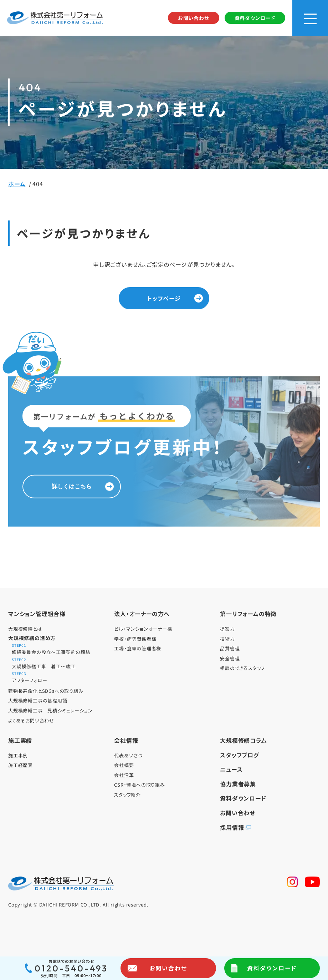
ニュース (231, 769)
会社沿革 (124, 775)
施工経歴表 (20, 765)
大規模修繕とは (25, 629)
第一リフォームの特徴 (248, 614)
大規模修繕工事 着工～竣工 (60, 664)
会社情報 (126, 740)
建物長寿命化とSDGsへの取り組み (46, 691)
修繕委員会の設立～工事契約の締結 (60, 649)
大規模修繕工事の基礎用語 (38, 700)
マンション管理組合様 (37, 614)
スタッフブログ (240, 755)
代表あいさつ (128, 755)
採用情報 (232, 827)
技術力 (227, 639)
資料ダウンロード (255, 18)
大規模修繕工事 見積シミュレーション (50, 710)
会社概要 (124, 765)
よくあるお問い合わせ (31, 720)
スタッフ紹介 (127, 795)
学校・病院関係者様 (135, 639)
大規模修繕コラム (243, 740)
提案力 (227, 629)
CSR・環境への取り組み (140, 785)
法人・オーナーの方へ (142, 614)
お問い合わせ (194, 18)
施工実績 (20, 740)
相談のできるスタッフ (242, 668)
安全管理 (230, 658)
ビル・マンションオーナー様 (143, 629)
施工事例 (18, 755)
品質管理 (230, 648)
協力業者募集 (238, 784)
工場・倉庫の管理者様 (138, 648)
